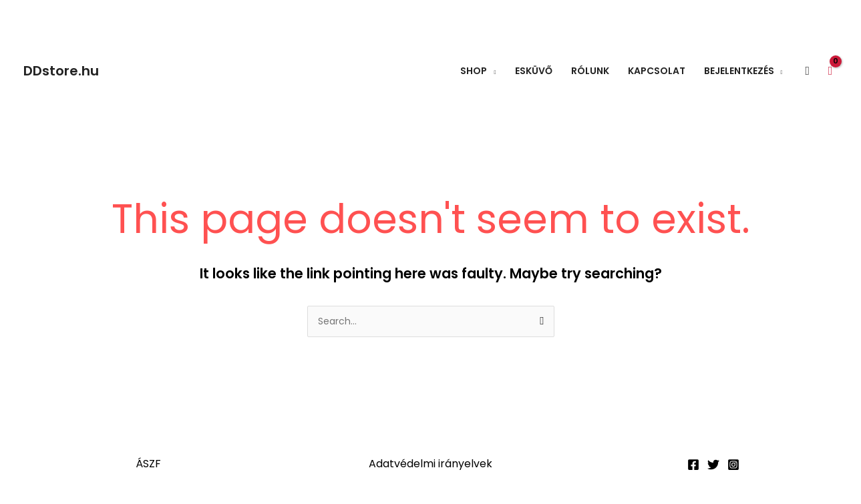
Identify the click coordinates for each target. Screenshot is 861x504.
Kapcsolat (657, 71)
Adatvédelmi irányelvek (431, 464)
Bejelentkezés (739, 71)
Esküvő (534, 71)
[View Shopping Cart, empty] (830, 70)
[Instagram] (733, 465)
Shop (474, 71)
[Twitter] (713, 465)
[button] (808, 71)
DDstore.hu (61, 71)
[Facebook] (693, 465)
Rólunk (590, 71)
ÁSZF (148, 464)
